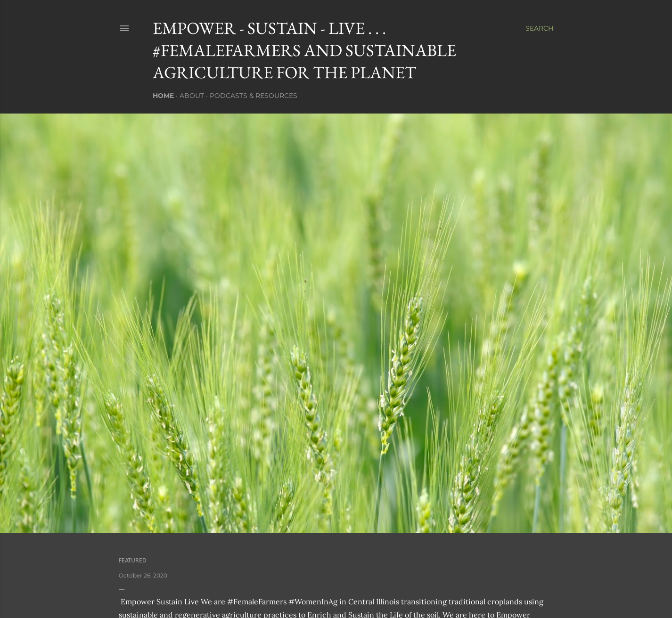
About (192, 96)
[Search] (539, 28)
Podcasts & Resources (254, 96)
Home (163, 96)
